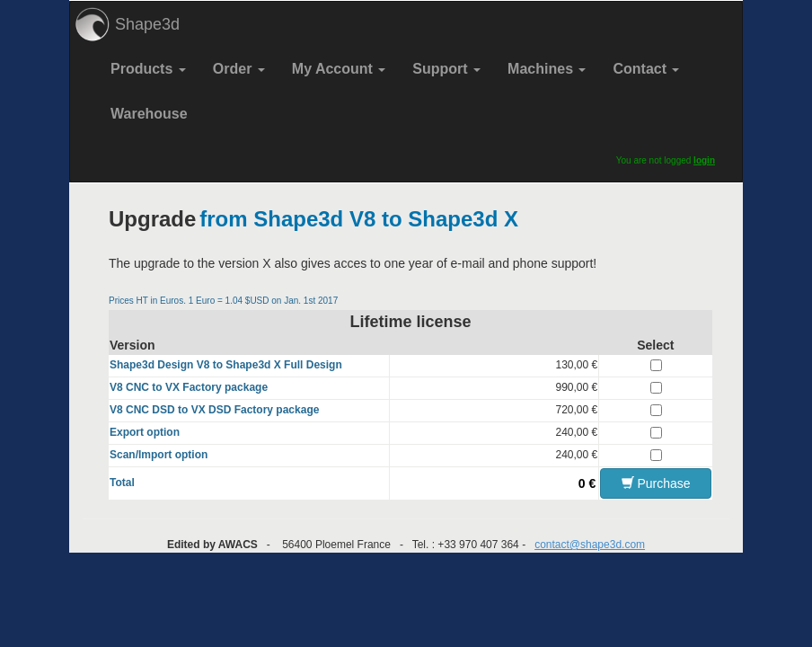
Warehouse (149, 114)
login (704, 160)
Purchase (656, 483)
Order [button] (239, 69)
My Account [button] (339, 69)
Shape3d (147, 24)
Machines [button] (547, 69)
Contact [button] (646, 69)
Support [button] (446, 69)
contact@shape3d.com (590, 545)
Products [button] (148, 69)
